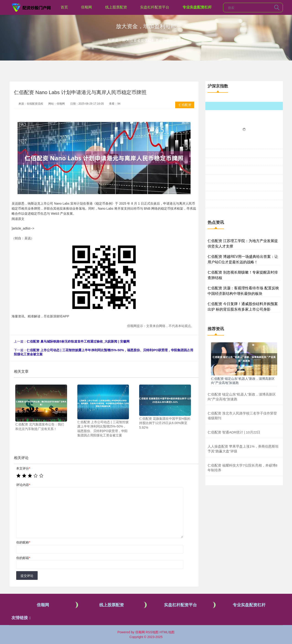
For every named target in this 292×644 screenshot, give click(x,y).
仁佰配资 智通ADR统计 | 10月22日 (234, 432)
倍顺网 (86, 7)
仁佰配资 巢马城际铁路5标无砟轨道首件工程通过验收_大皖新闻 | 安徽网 (78, 341)
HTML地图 (167, 632)
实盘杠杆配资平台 (155, 7)
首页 (64, 7)
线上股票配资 (116, 7)
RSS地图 (152, 632)
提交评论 (27, 576)
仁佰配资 (185, 105)
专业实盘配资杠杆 (197, 7)
